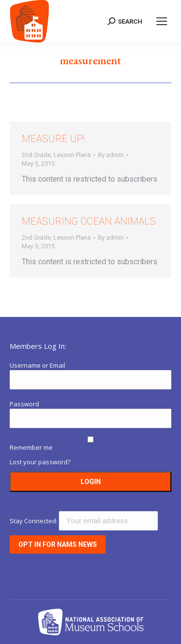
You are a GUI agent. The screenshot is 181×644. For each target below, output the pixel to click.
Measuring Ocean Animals (89, 221)
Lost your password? (40, 462)
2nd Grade (36, 155)
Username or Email (37, 365)
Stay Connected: (84, 521)
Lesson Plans (72, 155)
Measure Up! (53, 139)
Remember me (31, 447)
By (111, 155)
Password (24, 404)
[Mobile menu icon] (162, 21)
